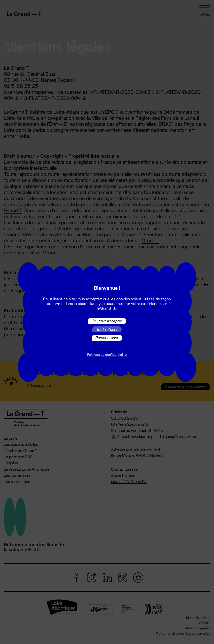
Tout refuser (107, 329)
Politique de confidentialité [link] (107, 355)
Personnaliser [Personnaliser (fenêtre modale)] (107, 338)
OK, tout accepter (107, 321)
